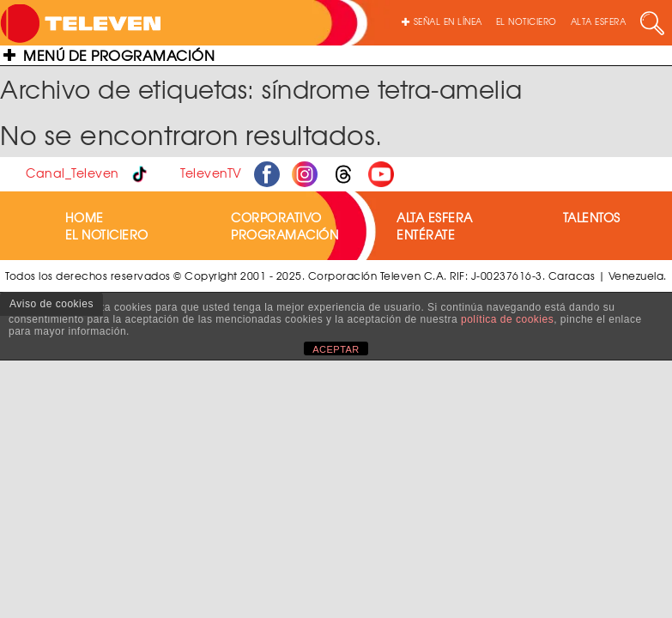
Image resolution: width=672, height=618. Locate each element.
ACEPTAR (336, 349)
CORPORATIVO (276, 217)
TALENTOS (592, 217)
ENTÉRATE (426, 234)
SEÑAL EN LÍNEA (442, 21)
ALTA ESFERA (599, 21)
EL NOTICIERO (527, 21)
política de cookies (507, 319)
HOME (85, 217)
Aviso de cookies (51, 304)
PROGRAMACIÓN (285, 234)
